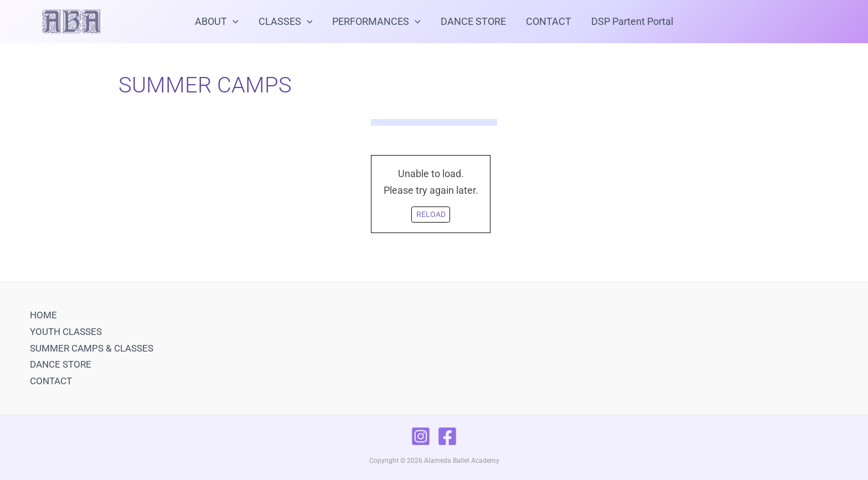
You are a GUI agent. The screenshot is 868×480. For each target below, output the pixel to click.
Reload (431, 215)
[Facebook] (447, 436)
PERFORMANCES (376, 22)
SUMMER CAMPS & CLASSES (92, 348)
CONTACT (549, 21)
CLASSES (286, 22)
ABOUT (217, 22)
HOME (43, 315)
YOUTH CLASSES (66, 332)
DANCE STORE (473, 21)
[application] (233, 22)
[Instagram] (421, 436)
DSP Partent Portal (632, 21)
